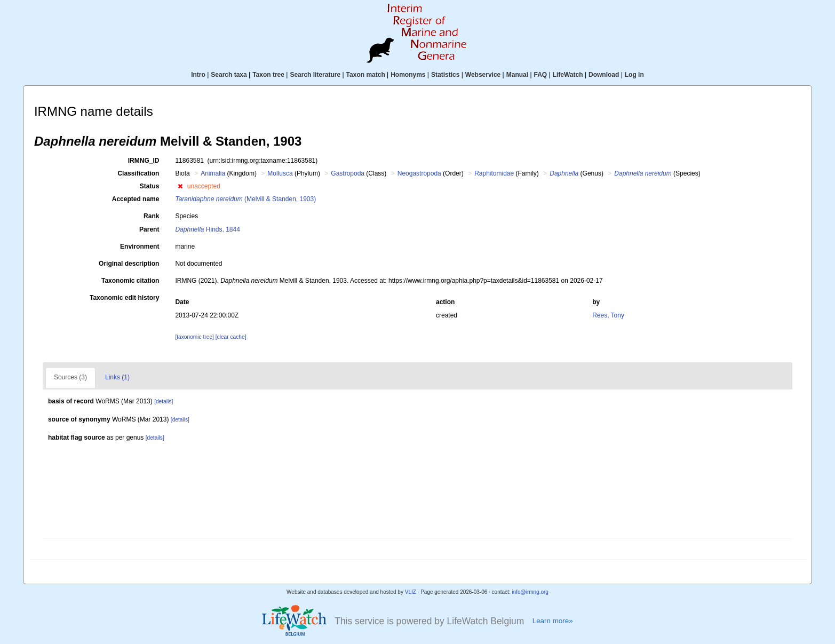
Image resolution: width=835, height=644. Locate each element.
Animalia (213, 173)
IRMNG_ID (144, 161)
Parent (149, 229)
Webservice (483, 75)
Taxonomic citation (130, 281)
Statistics (445, 75)
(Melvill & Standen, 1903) (245, 199)
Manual (517, 75)
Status (150, 186)
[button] (180, 186)
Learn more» (553, 621)
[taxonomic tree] (194, 337)
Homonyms (408, 75)
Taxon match (366, 75)
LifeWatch (568, 75)
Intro (198, 75)
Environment (140, 247)
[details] (164, 401)
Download (604, 75)
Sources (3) (70, 377)
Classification (138, 173)
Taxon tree (268, 75)
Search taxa (229, 75)
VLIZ (411, 592)
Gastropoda (348, 173)
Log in (634, 75)
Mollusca (280, 173)
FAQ (541, 75)
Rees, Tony (608, 315)
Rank (151, 216)
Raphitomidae (494, 173)
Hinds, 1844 (207, 229)
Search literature (315, 75)
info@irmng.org (530, 592)
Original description (129, 264)
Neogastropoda (419, 173)
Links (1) (117, 377)
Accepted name (136, 199)
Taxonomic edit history (124, 298)
